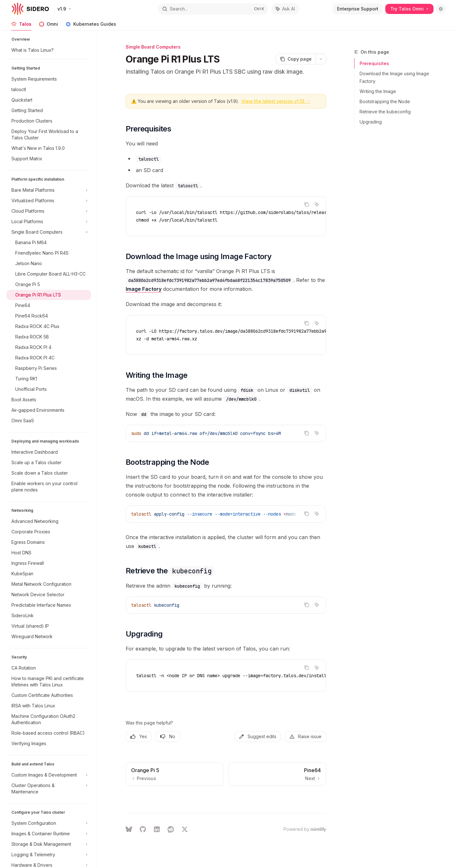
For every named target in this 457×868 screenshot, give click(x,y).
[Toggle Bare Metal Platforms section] (49, 190)
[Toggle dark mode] (441, 9)
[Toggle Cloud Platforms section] (49, 211)
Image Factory (144, 289)
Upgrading (371, 122)
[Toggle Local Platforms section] (49, 222)
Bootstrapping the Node (385, 101)
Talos (21, 26)
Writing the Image (378, 91)
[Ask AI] (317, 204)
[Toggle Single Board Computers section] (49, 232)
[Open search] (213, 9)
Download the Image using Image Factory (394, 77)
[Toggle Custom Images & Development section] (49, 775)
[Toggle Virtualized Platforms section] (49, 201)
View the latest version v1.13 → (276, 101)
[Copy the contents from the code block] (307, 204)
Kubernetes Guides (91, 26)
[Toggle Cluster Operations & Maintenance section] (49, 789)
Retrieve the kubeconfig (385, 112)
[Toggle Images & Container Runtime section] (49, 834)
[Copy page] (296, 59)
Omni (49, 26)
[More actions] (321, 59)
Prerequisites (374, 63)
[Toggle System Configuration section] (49, 823)
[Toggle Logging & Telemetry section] (49, 855)
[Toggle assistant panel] (285, 9)
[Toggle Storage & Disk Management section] (49, 844)
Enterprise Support (358, 9)
